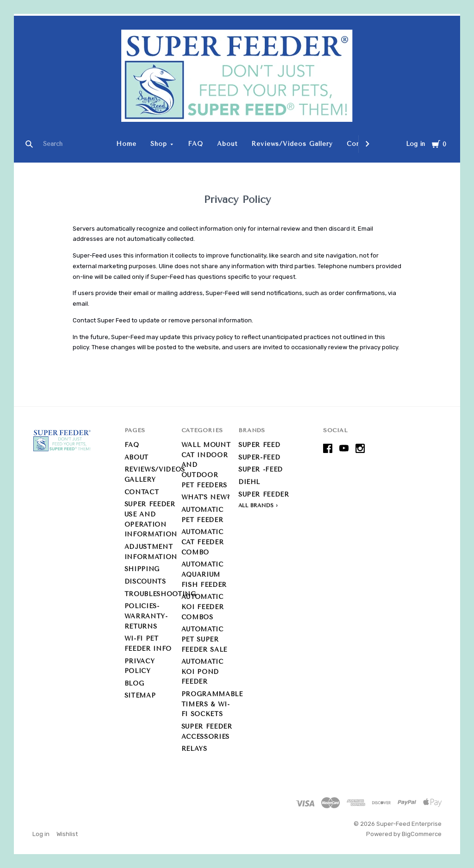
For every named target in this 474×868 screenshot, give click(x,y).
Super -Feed (261, 469)
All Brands (256, 506)
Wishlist (67, 834)
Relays (194, 749)
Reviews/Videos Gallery (292, 144)
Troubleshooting (160, 594)
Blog (134, 683)
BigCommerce (422, 834)
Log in (415, 144)
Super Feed (259, 445)
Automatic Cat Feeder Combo (203, 542)
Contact (142, 492)
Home (126, 144)
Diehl (249, 482)
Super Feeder (264, 494)
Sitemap (140, 695)
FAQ (196, 144)
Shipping (142, 569)
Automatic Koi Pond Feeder (203, 672)
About (227, 144)
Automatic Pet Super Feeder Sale (204, 639)
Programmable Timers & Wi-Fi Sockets (212, 704)
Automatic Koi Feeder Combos (203, 607)
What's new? (206, 497)
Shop (159, 144)
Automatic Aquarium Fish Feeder (204, 574)
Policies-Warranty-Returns (146, 616)
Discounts (145, 582)
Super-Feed (259, 457)
